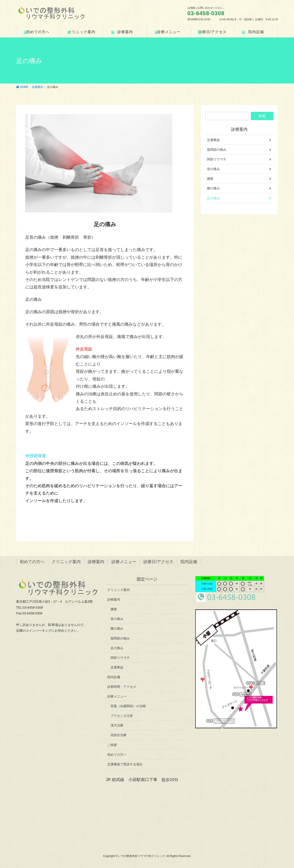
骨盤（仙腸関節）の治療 (128, 706)
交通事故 (213, 140)
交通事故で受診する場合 (125, 764)
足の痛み (213, 198)
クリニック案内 (66, 562)
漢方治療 (117, 725)
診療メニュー (124, 562)
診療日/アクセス (158, 562)
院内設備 (189, 562)
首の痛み (213, 169)
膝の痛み (213, 188)
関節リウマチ (217, 159)
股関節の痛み (217, 150)
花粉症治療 (119, 735)
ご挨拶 (112, 745)
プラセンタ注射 (122, 716)
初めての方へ (32, 562)
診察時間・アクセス (122, 687)
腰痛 (210, 179)
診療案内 (239, 129)
